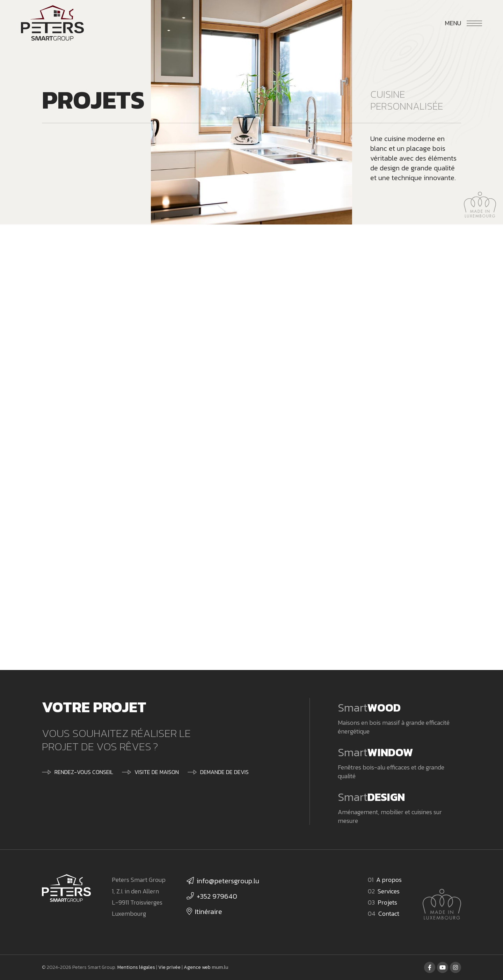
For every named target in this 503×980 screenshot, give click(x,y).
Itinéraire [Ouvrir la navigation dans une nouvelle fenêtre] (209, 912)
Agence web (197, 967)
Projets (387, 902)
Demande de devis (224, 772)
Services (389, 891)
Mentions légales (136, 967)
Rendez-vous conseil (84, 772)
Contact (389, 913)
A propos (389, 880)
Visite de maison (157, 772)
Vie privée (169, 967)
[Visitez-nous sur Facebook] (430, 967)
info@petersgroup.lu (228, 881)
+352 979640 (217, 896)
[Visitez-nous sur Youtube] (443, 967)
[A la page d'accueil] (52, 23)
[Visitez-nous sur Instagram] (455, 967)
